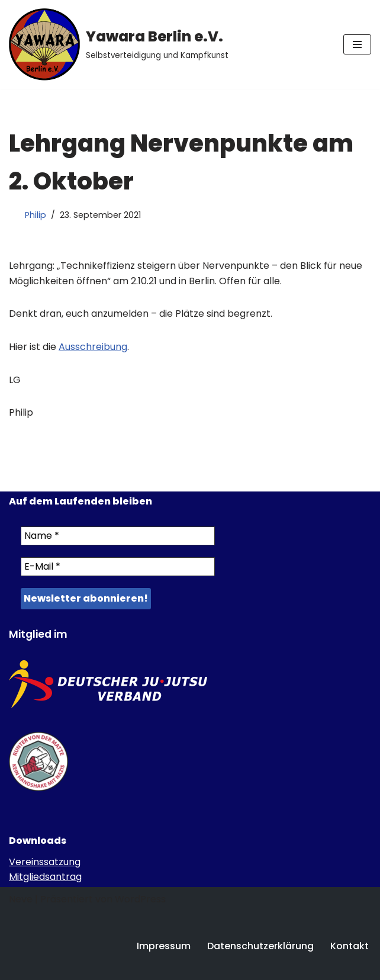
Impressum (164, 946)
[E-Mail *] (118, 567)
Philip (36, 215)
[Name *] (118, 536)
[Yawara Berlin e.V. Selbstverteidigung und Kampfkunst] (119, 44)
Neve (21, 899)
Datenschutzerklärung (260, 946)
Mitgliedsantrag (45, 877)
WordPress (140, 899)
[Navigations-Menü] (357, 44)
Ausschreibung (93, 347)
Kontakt (350, 946)
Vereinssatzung (45, 862)
